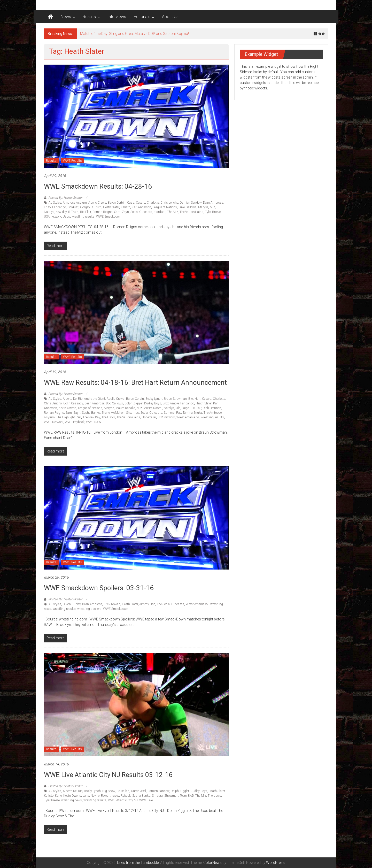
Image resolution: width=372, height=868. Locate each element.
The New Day (91, 417)
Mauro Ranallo (125, 408)
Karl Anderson (141, 207)
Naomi (158, 408)
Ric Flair (86, 212)
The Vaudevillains (191, 212)
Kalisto (125, 207)
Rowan (106, 796)
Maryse (203, 207)
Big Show (109, 791)
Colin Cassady (73, 403)
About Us (170, 17)
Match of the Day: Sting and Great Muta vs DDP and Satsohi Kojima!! (135, 34)
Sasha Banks (91, 413)
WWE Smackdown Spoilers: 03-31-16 (99, 588)
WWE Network (54, 422)
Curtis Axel (138, 791)
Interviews (117, 17)
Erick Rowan (112, 604)
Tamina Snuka (192, 413)
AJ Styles (55, 203)
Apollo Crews (97, 203)
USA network (53, 217)
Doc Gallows (114, 403)
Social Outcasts (141, 212)
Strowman (171, 796)
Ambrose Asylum (75, 203)
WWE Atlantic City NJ (123, 800)
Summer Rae (172, 413)
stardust (160, 212)
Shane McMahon (113, 413)
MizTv (148, 408)
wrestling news (72, 800)
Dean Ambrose (213, 203)
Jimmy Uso (147, 604)
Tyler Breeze (213, 212)
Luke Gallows (188, 207)
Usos (66, 217)
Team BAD (187, 796)
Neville (95, 796)
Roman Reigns (103, 212)
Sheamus (133, 413)
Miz (212, 207)
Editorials (142, 17)
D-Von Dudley (72, 604)
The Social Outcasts (171, 604)
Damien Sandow (191, 203)
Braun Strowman (175, 399)
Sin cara (157, 796)
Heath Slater (111, 207)
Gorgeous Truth (91, 207)
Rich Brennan (212, 408)
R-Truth (73, 212)
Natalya (49, 212)
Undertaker (149, 417)
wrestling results (83, 217)
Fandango (59, 207)
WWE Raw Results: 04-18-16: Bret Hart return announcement (135, 382)
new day (61, 212)
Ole (178, 408)
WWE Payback (75, 422)
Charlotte (153, 203)
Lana (86, 796)
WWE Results (72, 161)
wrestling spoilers (89, 609)
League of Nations (165, 207)
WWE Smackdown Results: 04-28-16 (98, 186)
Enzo (47, 207)
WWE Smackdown (109, 217)
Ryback (126, 796)
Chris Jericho (169, 203)
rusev (115, 796)
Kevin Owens (68, 408)
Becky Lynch (154, 399)
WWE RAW (94, 422)
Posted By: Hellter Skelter (65, 198)
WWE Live (146, 800)
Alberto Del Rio (73, 399)
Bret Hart (194, 399)
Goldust (73, 207)
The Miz (173, 212)
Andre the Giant (95, 399)
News (66, 17)
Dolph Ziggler (134, 403)
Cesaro (141, 203)
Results (89, 17)
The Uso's (108, 417)
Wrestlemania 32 (188, 417)
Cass (131, 203)
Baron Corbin (117, 203)
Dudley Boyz (153, 403)
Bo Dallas (123, 791)
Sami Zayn (122, 212)
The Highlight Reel (69, 417)
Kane (58, 796)
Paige (185, 408)
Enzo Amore (171, 403)
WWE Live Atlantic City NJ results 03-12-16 (108, 775)
